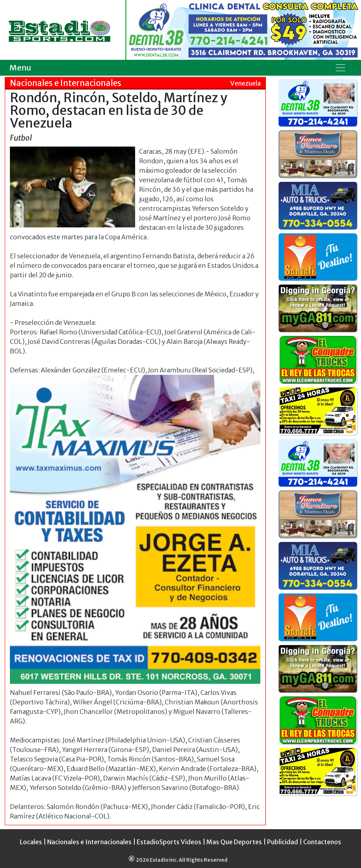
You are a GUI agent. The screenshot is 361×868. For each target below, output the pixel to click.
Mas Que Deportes (234, 842)
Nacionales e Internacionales (89, 842)
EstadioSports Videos (169, 842)
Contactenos (322, 842)
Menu (20, 68)
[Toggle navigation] (340, 68)
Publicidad (283, 842)
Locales (31, 842)
